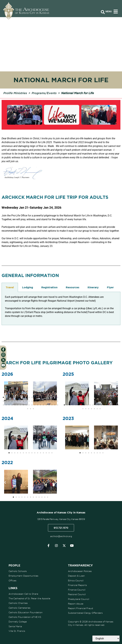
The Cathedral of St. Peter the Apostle (29, 598)
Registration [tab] (49, 287)
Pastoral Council (77, 594)
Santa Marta (15, 626)
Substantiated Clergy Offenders (85, 613)
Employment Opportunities (23, 576)
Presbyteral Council (79, 599)
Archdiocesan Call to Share (23, 594)
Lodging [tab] (28, 287)
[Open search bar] (103, 12)
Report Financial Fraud (80, 608)
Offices (12, 580)
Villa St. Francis (17, 631)
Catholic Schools (18, 571)
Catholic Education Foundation (26, 612)
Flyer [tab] (110, 287)
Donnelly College (18, 621)
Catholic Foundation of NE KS (25, 617)
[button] (5, 394)
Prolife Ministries (15, 93)
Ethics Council (76, 580)
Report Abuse (76, 603)
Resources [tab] (73, 287)
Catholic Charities (18, 603)
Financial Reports (77, 585)
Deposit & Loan (76, 576)
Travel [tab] (10, 287)
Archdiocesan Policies (80, 571)
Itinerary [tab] (93, 287)
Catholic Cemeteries (19, 608)
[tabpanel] (61, 309)
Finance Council (77, 590)
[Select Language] (106, 639)
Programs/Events (44, 93)
